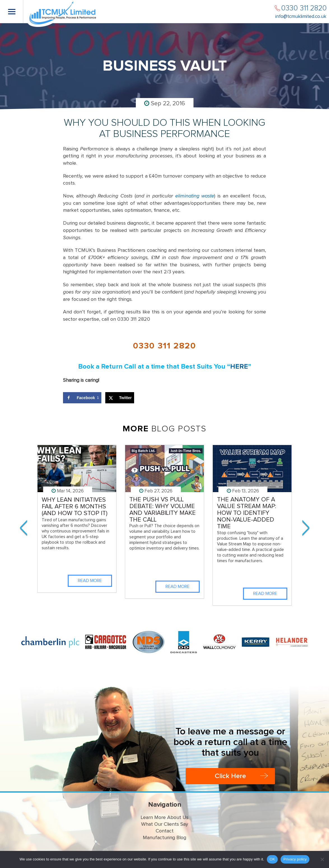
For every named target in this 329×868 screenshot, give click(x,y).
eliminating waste (195, 196)
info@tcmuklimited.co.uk (301, 17)
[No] (322, 859)
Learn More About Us (165, 818)
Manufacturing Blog (165, 838)
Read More (90, 581)
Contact (165, 831)
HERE (239, 367)
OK (272, 859)
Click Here (230, 776)
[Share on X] (120, 398)
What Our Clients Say (165, 824)
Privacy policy (295, 859)
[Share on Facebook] (82, 398)
